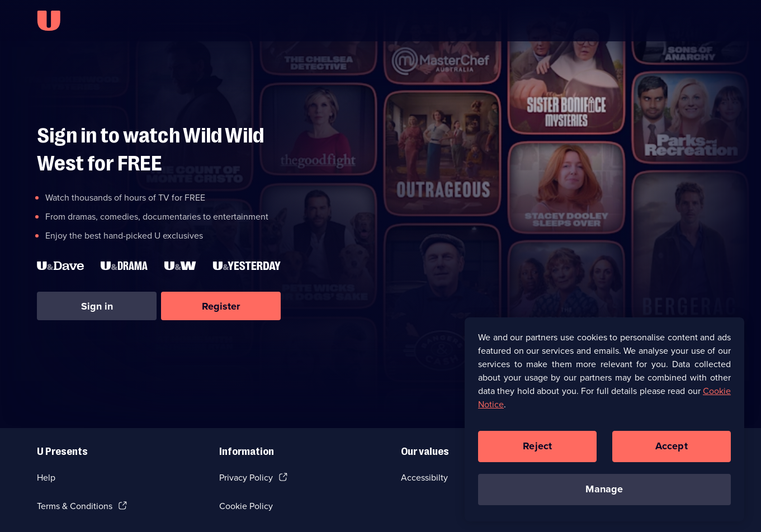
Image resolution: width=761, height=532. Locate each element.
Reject (537, 452)
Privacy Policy (246, 478)
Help (46, 478)
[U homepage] (49, 21)
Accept (672, 452)
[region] (604, 424)
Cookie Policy (246, 506)
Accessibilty (424, 478)
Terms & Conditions (75, 506)
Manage (604, 495)
